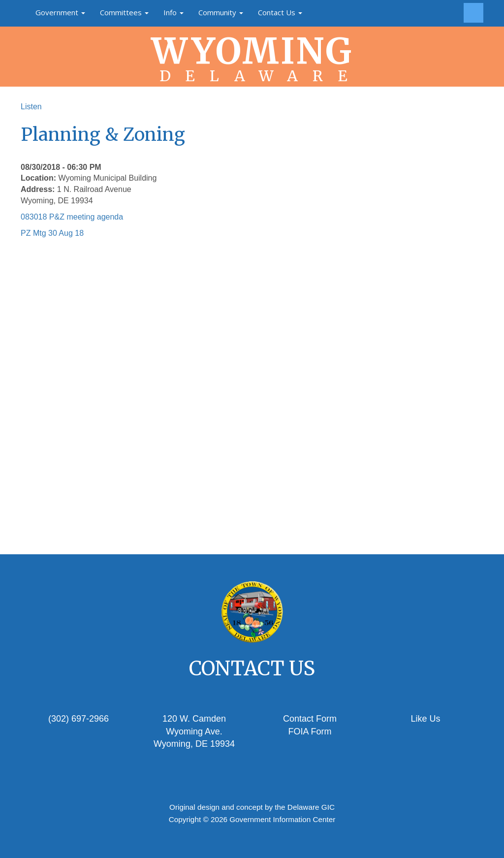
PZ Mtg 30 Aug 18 (52, 233)
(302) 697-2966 (79, 719)
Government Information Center (282, 819)
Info (173, 12)
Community (221, 12)
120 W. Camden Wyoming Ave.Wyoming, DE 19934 (194, 731)
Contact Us (280, 12)
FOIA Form (310, 731)
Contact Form (310, 719)
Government (60, 12)
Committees (124, 12)
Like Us (425, 719)
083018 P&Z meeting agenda (72, 217)
